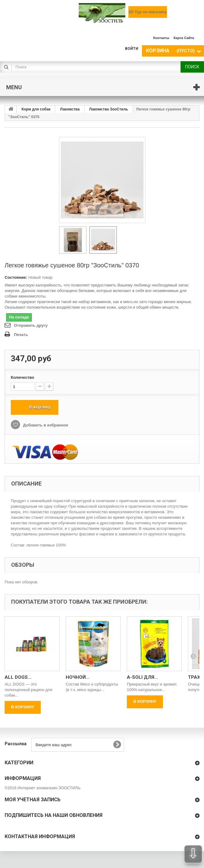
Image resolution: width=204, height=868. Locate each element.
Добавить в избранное (45, 425)
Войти (132, 49)
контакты (161, 38)
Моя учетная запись (33, 800)
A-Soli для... (142, 677)
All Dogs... (18, 677)
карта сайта (184, 38)
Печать (21, 335)
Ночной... (78, 677)
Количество (23, 377)
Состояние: (16, 277)
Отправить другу (31, 325)
